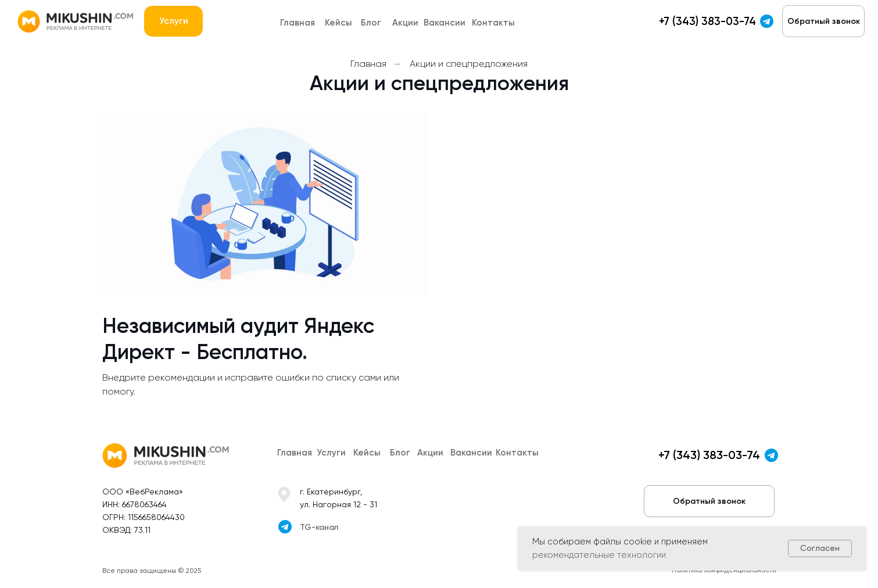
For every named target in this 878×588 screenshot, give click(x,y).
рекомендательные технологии (599, 555)
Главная (368, 64)
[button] (823, 21)
